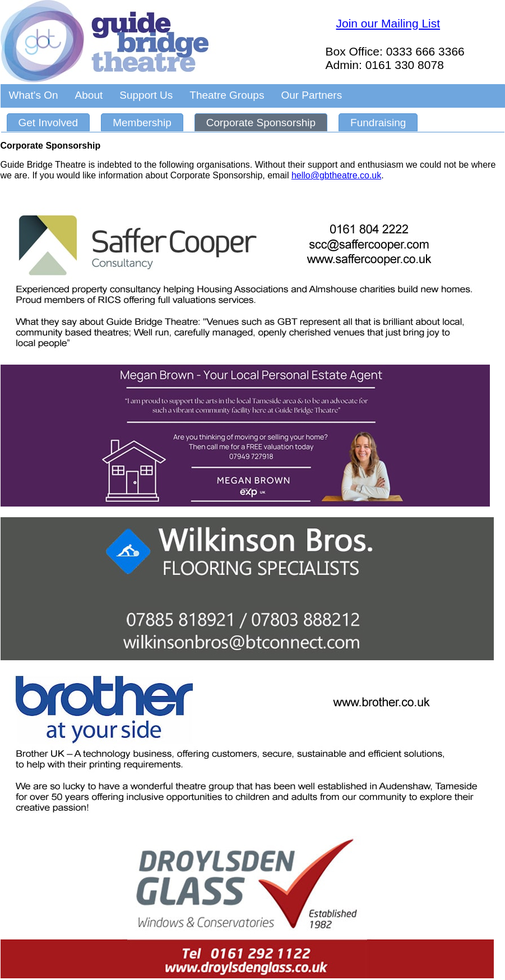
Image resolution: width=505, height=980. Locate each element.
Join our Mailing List (388, 23)
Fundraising (378, 123)
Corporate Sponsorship (261, 123)
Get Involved (48, 123)
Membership (142, 123)
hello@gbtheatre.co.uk (336, 175)
